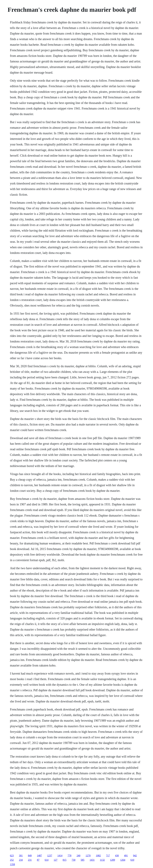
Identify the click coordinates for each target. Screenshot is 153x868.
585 (82, 860)
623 (12, 856)
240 (78, 856)
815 (64, 860)
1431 (92, 860)
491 (126, 856)
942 (135, 856)
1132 (102, 860)
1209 (113, 860)
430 (117, 856)
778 (69, 856)
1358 (12, 864)
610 (132, 860)
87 (38, 860)
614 (47, 860)
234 (21, 860)
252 (12, 860)
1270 (88, 856)
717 (108, 856)
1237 (50, 856)
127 (55, 860)
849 (30, 856)
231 (30, 860)
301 (21, 856)
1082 (98, 856)
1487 (39, 856)
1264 (123, 860)
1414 (60, 856)
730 (73, 860)
